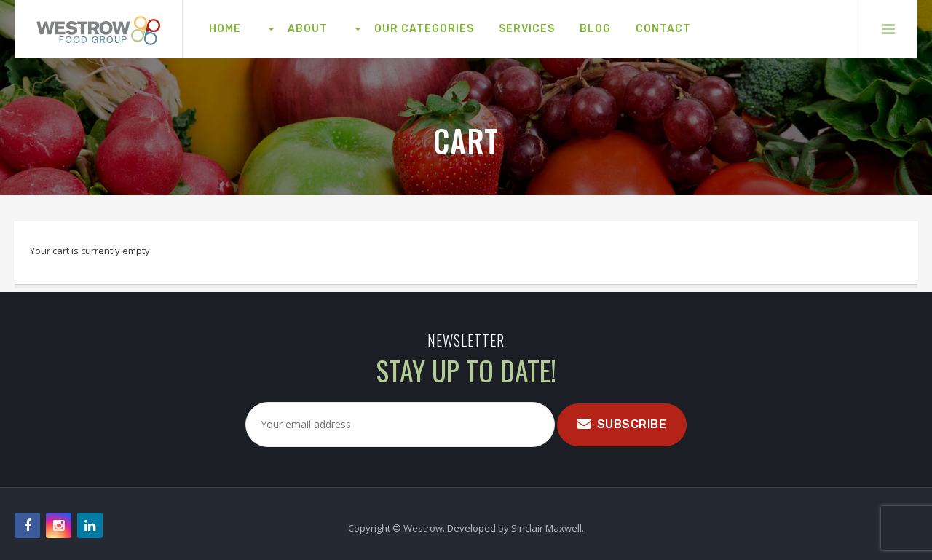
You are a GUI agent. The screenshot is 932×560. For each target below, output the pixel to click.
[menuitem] (225, 29)
